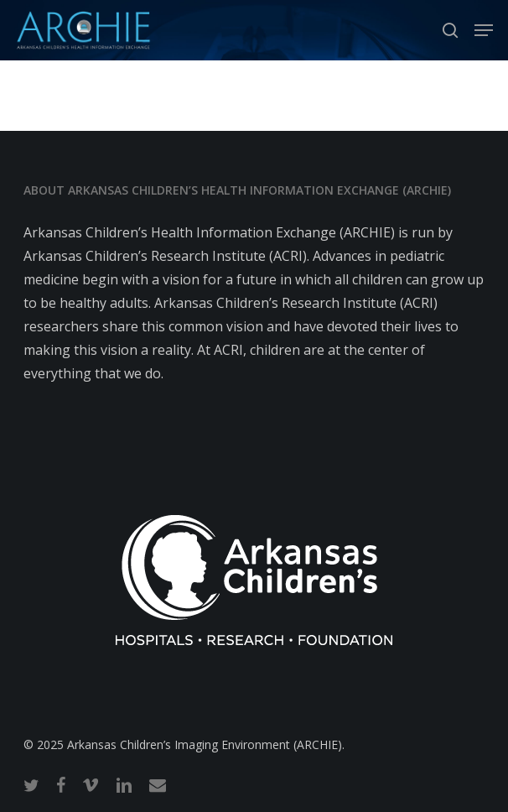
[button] (484, 30)
